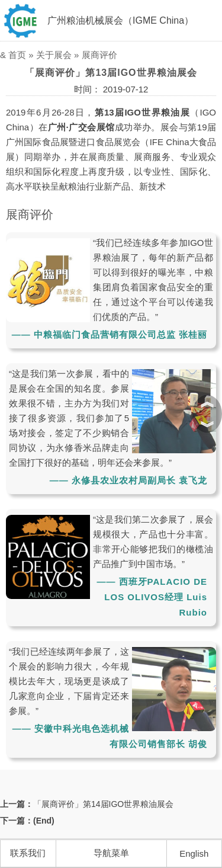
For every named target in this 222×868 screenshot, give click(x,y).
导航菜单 (111, 853)
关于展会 (54, 55)
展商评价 (99, 55)
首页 (17, 55)
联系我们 (28, 853)
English (194, 853)
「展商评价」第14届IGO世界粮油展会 (103, 804)
